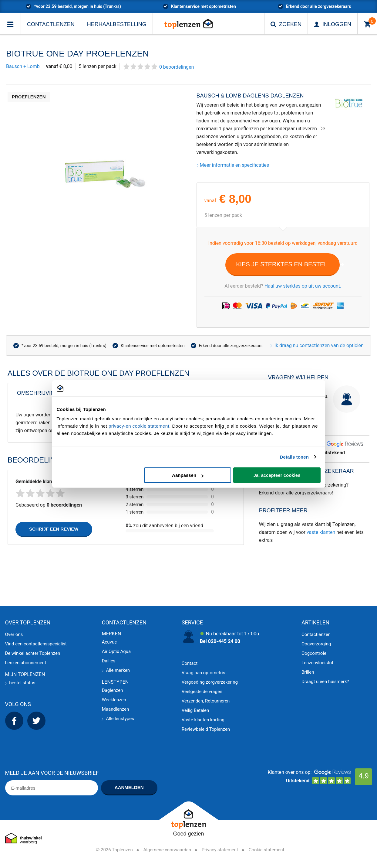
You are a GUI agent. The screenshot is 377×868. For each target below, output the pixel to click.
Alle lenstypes (118, 719)
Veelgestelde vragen (202, 692)
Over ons (14, 634)
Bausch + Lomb (23, 67)
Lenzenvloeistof (317, 663)
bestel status (20, 683)
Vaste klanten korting (203, 720)
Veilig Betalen (195, 710)
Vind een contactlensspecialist (36, 644)
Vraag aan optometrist (204, 673)
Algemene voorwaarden (167, 850)
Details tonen (294, 457)
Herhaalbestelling (117, 24)
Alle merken (116, 670)
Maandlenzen (116, 709)
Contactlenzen (51, 24)
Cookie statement (267, 850)
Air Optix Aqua (116, 651)
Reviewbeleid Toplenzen (206, 729)
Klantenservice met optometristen (153, 346)
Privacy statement (220, 850)
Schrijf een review (54, 529)
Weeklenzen (114, 700)
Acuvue (109, 642)
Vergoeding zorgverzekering (210, 682)
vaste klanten (321, 532)
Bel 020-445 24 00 (220, 641)
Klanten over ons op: (290, 772)
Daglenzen (113, 690)
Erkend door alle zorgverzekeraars (231, 346)
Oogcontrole (314, 653)
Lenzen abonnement (26, 663)
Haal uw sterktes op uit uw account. (303, 286)
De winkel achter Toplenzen (33, 653)
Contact (190, 663)
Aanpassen (188, 475)
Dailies (109, 661)
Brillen (308, 672)
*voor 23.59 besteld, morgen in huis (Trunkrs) (64, 346)
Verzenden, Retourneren (206, 701)
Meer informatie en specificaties (233, 165)
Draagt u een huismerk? (325, 682)
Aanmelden (129, 787)
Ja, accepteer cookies (277, 475)
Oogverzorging (316, 644)
